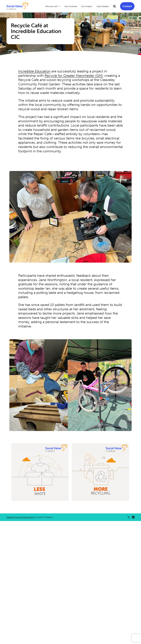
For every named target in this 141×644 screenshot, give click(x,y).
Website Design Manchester (20, 517)
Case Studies (103, 6)
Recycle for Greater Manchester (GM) (74, 76)
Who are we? (52, 6)
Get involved (71, 6)
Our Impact (87, 6)
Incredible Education (34, 71)
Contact (127, 6)
